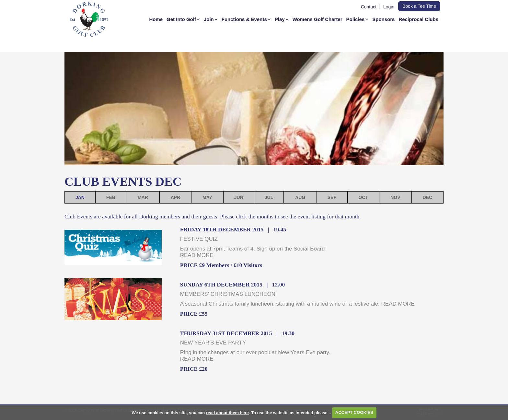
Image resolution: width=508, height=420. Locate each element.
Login (389, 7)
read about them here (227, 412)
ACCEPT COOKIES (354, 412)
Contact (369, 7)
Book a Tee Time (419, 6)
